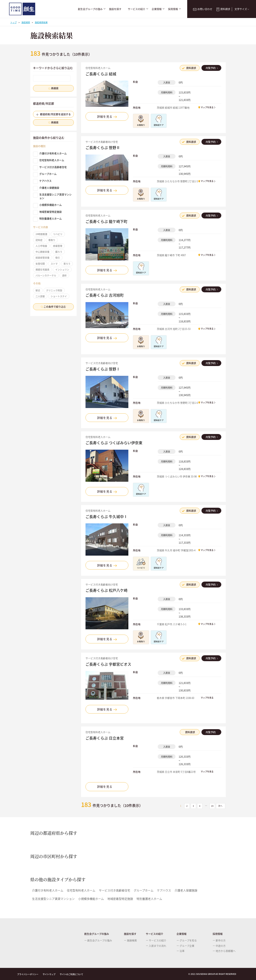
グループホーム (45, 174)
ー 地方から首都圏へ (224, 951)
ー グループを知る (187, 940)
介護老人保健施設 (46, 188)
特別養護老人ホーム (47, 219)
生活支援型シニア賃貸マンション (52, 196)
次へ (221, 806)
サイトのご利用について (71, 974)
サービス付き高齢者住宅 (50, 167)
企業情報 (157, 9)
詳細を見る (107, 116)
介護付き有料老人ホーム (50, 153)
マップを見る (207, 107)
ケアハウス (42, 181)
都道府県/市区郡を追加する (53, 114)
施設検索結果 (41, 22)
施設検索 (26, 22)
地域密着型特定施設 (47, 212)
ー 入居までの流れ (156, 946)
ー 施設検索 (130, 940)
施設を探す (115, 9)
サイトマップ (49, 974)
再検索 (53, 88)
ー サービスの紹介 (156, 940)
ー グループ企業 (185, 946)
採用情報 (173, 9)
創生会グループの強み (90, 9)
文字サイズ (242, 9)
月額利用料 (167, 92)
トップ (14, 22)
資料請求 (223, 9)
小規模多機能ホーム (47, 205)
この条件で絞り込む (53, 307)
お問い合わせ (203, 9)
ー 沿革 (181, 951)
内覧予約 (211, 68)
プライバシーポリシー (28, 974)
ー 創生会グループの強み (98, 940)
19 (212, 806)
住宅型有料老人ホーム (49, 160)
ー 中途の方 (219, 946)
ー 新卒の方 (219, 940)
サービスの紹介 (137, 9)
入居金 (167, 82)
